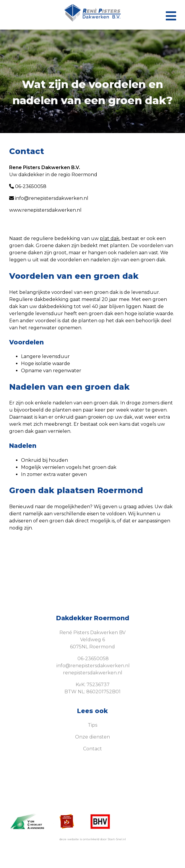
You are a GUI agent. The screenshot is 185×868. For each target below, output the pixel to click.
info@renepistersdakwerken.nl (49, 198)
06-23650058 (28, 186)
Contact (92, 749)
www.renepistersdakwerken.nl (45, 210)
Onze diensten (92, 737)
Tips (92, 725)
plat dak (110, 238)
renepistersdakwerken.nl (93, 673)
